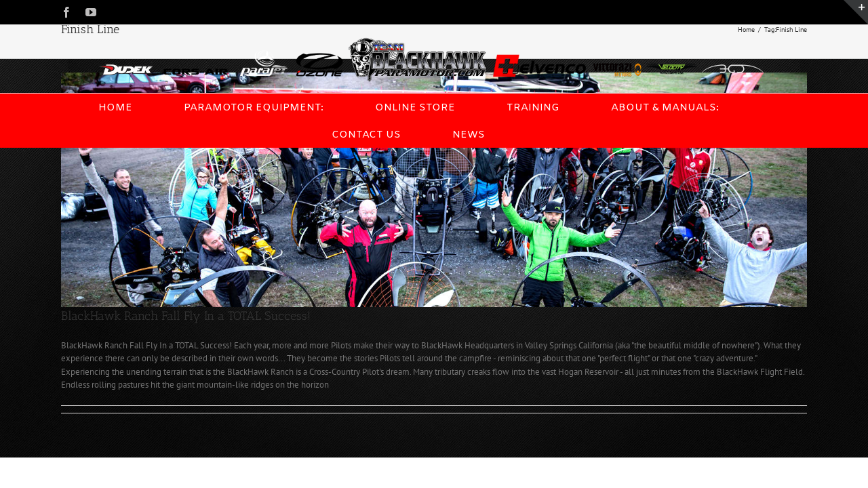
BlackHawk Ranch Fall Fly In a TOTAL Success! (186, 316)
